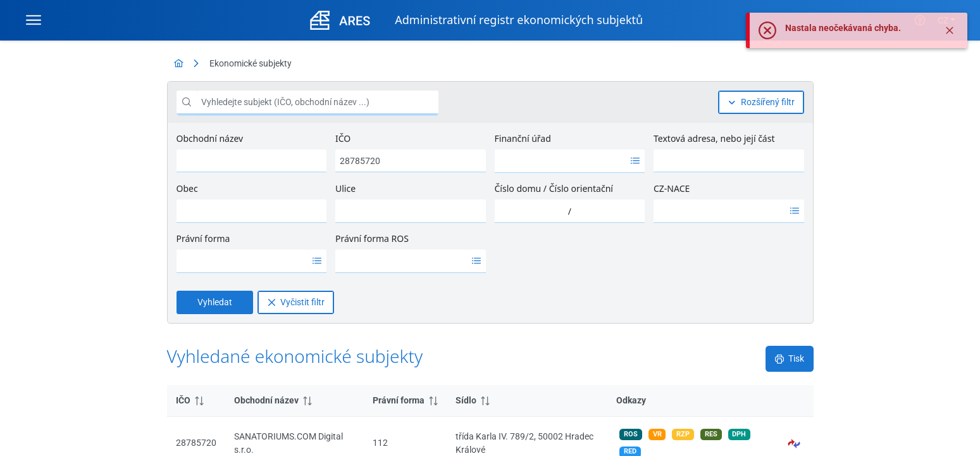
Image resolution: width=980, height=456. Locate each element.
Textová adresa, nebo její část (714, 138)
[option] (561, 161)
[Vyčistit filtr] (296, 302)
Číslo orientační (581, 188)
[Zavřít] (950, 30)
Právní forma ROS (372, 238)
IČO (343, 138)
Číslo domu (518, 188)
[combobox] (561, 161)
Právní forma (203, 238)
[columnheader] (196, 401)
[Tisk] (790, 359)
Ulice (345, 188)
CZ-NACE (672, 188)
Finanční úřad (523, 138)
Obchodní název (210, 138)
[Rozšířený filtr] (761, 102)
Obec (187, 188)
